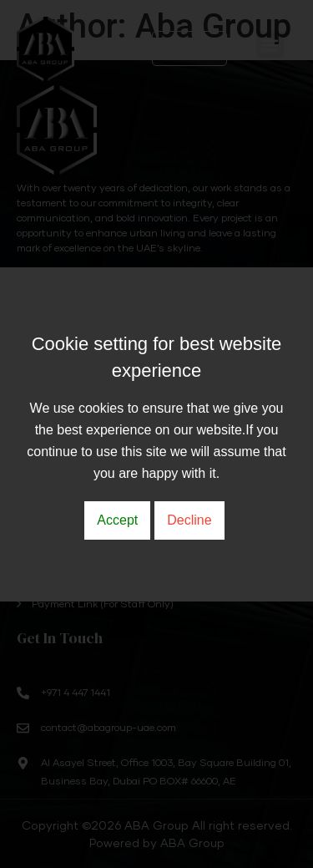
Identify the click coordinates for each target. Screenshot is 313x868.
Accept (117, 520)
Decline (189, 520)
